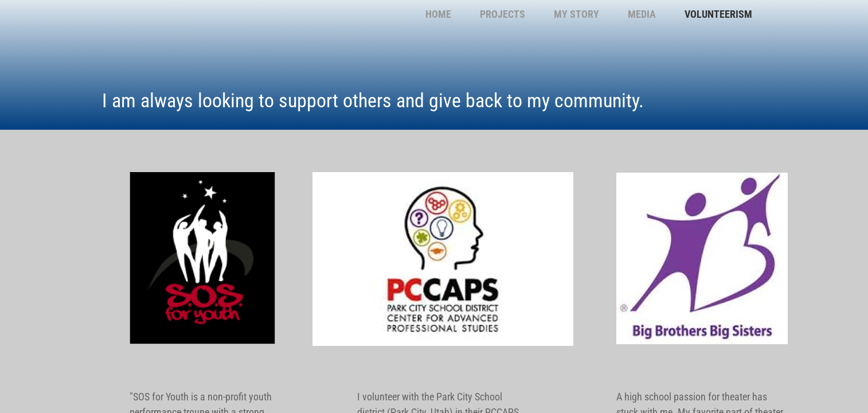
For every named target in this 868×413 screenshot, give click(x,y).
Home (438, 14)
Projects (503, 14)
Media (642, 14)
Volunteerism (718, 14)
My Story (576, 14)
